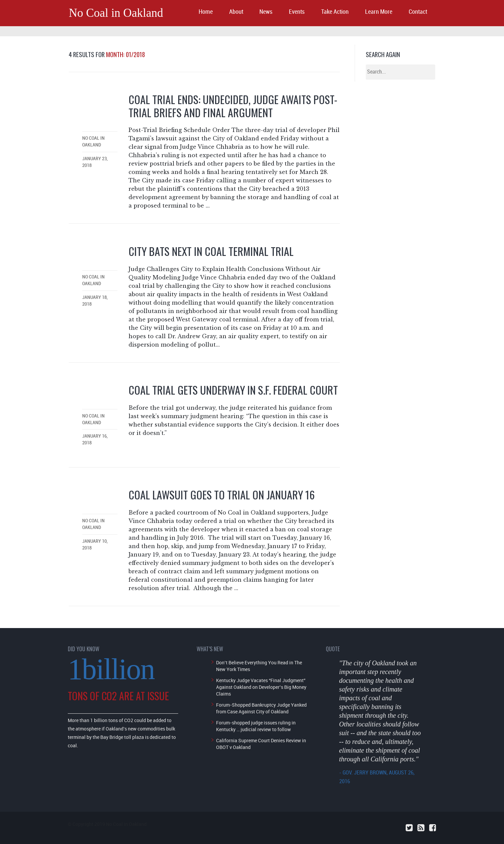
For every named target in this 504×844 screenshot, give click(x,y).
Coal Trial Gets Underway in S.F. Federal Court (233, 390)
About (236, 12)
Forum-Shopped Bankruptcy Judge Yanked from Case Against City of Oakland (261, 708)
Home (206, 12)
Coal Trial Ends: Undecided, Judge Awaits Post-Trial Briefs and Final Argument (233, 106)
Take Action (335, 12)
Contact (418, 12)
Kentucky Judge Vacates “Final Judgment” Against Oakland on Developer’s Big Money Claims (261, 687)
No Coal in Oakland (116, 13)
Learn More (379, 12)
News (266, 12)
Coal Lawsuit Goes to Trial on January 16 (222, 495)
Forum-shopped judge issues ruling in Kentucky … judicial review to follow (256, 726)
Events (297, 12)
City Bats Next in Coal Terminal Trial (211, 251)
